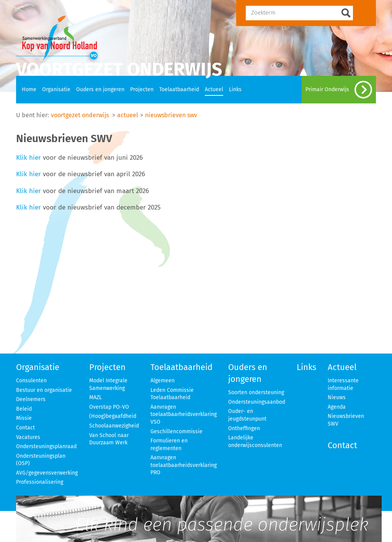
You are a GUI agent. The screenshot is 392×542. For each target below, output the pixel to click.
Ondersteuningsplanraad (46, 446)
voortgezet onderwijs (80, 115)
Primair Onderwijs (339, 90)
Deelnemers (31, 399)
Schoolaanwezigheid (114, 426)
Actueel (214, 89)
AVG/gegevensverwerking (47, 473)
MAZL (96, 397)
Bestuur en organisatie (44, 390)
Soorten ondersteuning (256, 392)
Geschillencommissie (176, 431)
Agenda (337, 407)
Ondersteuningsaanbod (257, 402)
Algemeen (163, 381)
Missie (24, 418)
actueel (128, 115)
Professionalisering (40, 482)
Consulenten (31, 381)
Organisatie (56, 89)
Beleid (24, 409)
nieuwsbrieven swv (171, 115)
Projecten (142, 89)
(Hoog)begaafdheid (113, 416)
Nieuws (337, 397)
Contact (25, 428)
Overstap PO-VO (109, 407)
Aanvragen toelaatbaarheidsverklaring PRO (184, 465)
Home (29, 89)
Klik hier (29, 157)
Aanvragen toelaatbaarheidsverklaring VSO (184, 414)
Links (235, 89)
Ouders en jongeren (100, 89)
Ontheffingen (244, 428)
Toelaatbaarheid (179, 89)
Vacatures (28, 437)
